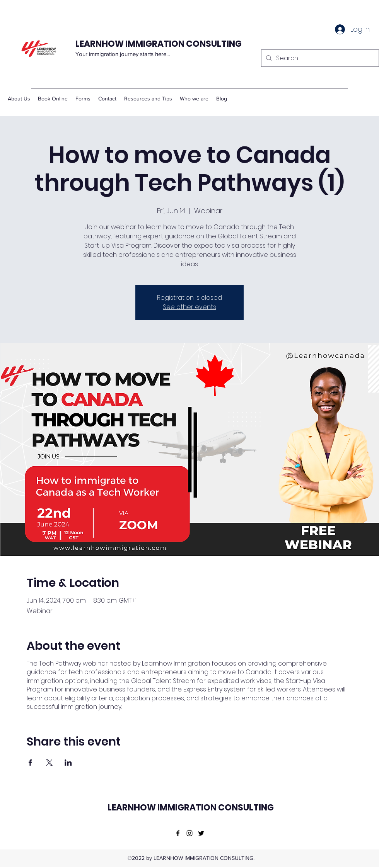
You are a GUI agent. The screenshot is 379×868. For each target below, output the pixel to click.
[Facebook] (178, 833)
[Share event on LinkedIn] (68, 763)
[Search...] (319, 58)
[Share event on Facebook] (30, 763)
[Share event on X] (49, 763)
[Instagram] (189, 833)
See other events (189, 307)
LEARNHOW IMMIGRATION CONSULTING (159, 44)
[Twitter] (201, 833)
